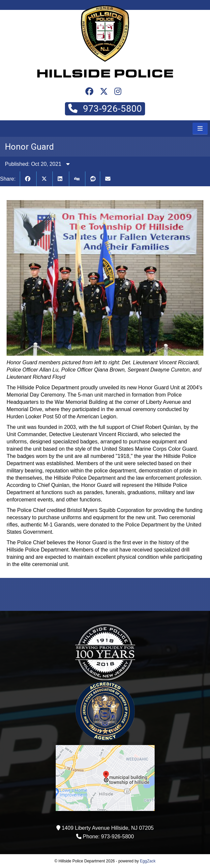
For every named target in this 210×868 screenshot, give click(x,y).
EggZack (148, 861)
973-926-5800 (105, 109)
